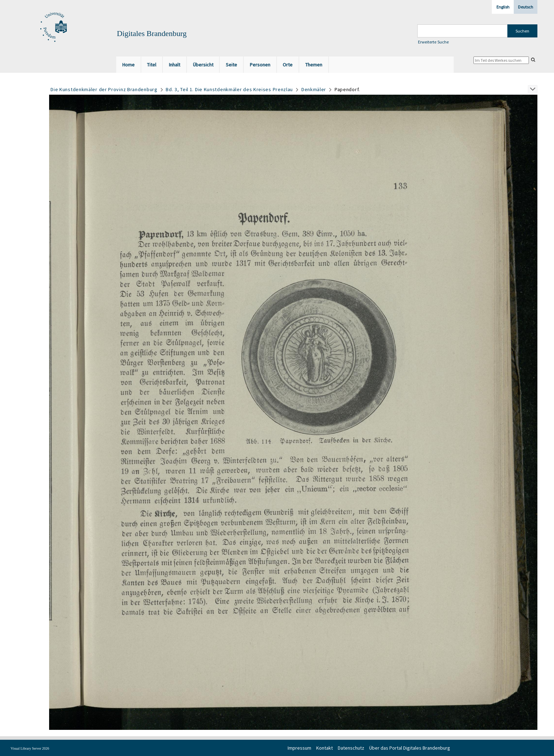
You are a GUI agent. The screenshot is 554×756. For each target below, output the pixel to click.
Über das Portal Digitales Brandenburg (410, 748)
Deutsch (526, 7)
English (503, 7)
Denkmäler (314, 89)
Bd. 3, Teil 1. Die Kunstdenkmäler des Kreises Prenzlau (229, 89)
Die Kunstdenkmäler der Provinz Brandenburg (104, 89)
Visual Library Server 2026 (30, 748)
